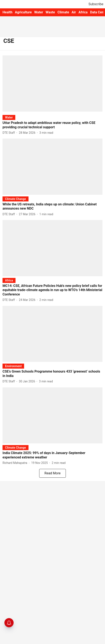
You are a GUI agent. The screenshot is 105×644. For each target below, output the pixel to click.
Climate (63, 12)
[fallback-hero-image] (52, 83)
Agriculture (23, 12)
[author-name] (10, 133)
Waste (50, 12)
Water (39, 12)
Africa (83, 12)
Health (7, 12)
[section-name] (9, 117)
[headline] (52, 125)
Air (74, 12)
